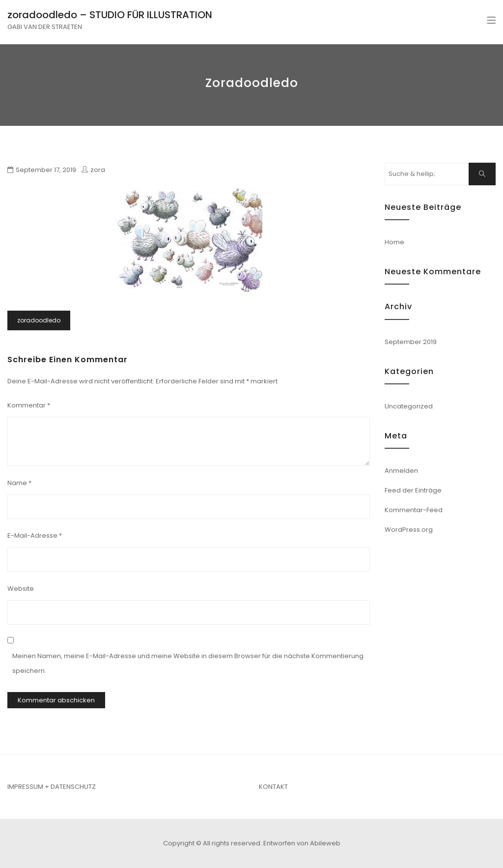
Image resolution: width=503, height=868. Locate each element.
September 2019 (411, 342)
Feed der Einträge (413, 490)
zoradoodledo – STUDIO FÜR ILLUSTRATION (110, 15)
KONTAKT (273, 787)
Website (21, 589)
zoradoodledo (39, 320)
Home (394, 242)
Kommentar (29, 405)
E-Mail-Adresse (35, 535)
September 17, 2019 (46, 170)
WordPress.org (409, 530)
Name (19, 483)
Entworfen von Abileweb (302, 843)
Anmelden (401, 471)
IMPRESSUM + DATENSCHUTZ (52, 787)
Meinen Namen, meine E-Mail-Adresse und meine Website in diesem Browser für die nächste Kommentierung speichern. (188, 663)
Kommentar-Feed (414, 510)
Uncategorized (409, 406)
